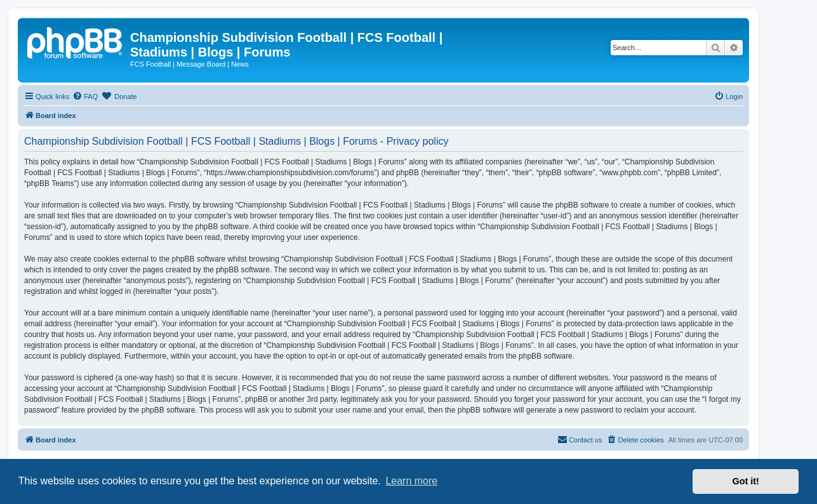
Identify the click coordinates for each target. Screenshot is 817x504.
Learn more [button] (411, 481)
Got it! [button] (746, 481)
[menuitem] (85, 96)
